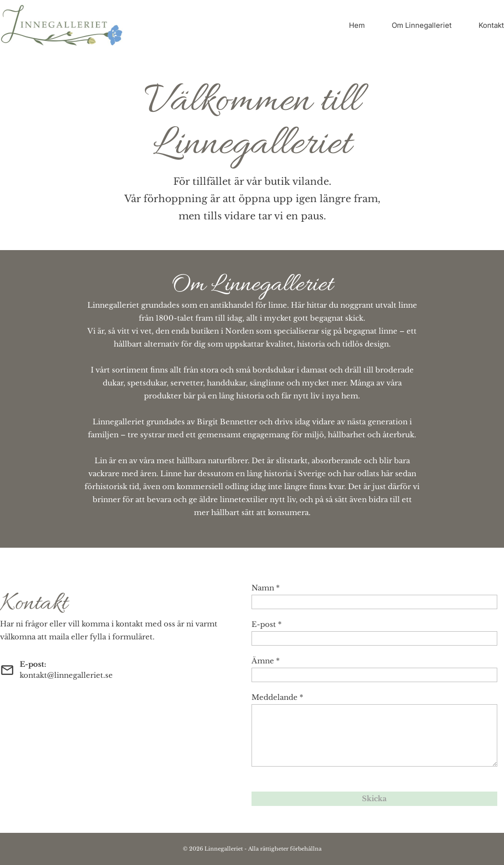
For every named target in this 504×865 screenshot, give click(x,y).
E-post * (267, 624)
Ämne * (266, 661)
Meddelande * (277, 697)
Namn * (266, 588)
